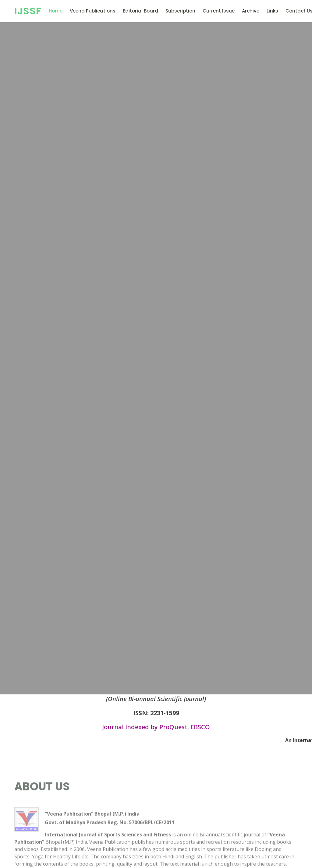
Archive (251, 11)
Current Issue (219, 11)
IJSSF (28, 11)
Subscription (180, 11)
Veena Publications (93, 11)
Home (56, 11)
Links (272, 11)
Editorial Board (140, 11)
